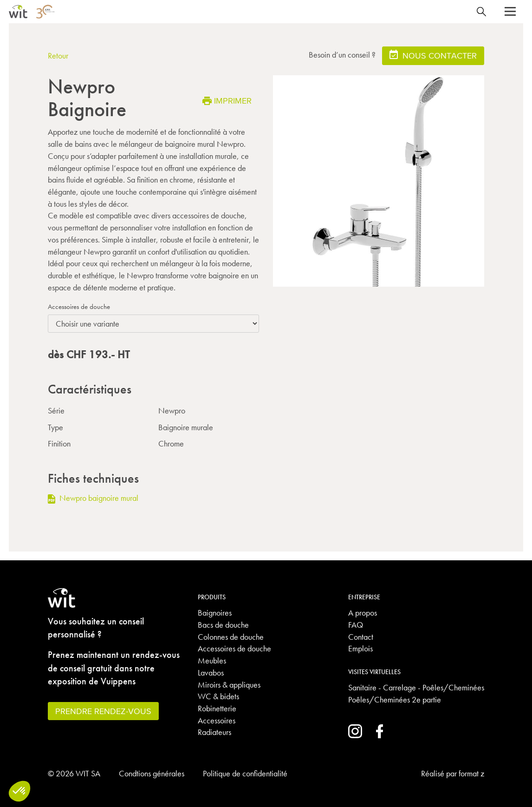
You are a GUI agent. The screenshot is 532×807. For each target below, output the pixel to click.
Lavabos (211, 672)
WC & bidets (218, 696)
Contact (361, 637)
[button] (510, 12)
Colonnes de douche (231, 637)
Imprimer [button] (227, 101)
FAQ (356, 625)
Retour (58, 56)
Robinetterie (217, 708)
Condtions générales (152, 773)
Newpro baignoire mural (93, 498)
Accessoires (217, 720)
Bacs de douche (223, 625)
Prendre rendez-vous (103, 711)
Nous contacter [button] (433, 55)
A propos (363, 613)
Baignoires (215, 613)
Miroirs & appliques (229, 685)
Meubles (212, 660)
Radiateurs (214, 732)
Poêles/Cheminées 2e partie (395, 699)
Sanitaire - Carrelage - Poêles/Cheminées (416, 687)
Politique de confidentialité (245, 773)
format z (471, 773)
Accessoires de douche (79, 307)
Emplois (360, 648)
